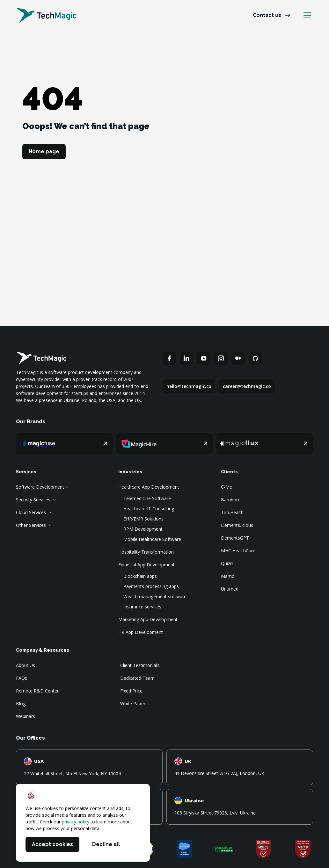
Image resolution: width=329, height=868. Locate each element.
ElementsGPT (235, 538)
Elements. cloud (237, 525)
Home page (44, 151)
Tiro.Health (232, 512)
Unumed (230, 589)
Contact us (267, 15)
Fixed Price (131, 691)
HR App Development (141, 632)
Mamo (228, 576)
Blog (21, 703)
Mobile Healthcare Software (152, 539)
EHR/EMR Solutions (143, 519)
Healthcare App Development (149, 487)
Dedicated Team (137, 678)
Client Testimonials (140, 665)
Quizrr (227, 563)
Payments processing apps (151, 586)
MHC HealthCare (238, 551)
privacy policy (76, 822)
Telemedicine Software (147, 498)
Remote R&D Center (37, 691)
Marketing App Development (148, 619)
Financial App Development (146, 565)
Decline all (106, 844)
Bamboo (230, 500)
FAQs (22, 678)
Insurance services (142, 607)
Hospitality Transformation (146, 552)
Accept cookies (52, 844)
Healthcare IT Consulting (149, 509)
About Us (26, 665)
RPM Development (143, 529)
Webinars (26, 716)
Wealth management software (155, 596)
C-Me (227, 487)
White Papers (134, 703)
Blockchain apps (140, 576)
